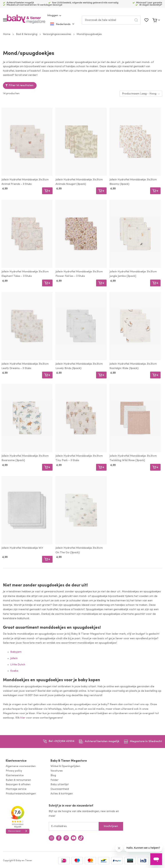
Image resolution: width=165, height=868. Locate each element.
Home (7, 34)
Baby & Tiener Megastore (69, 761)
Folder (54, 780)
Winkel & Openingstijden (65, 766)
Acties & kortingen (62, 794)
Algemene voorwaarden (21, 766)
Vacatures (57, 771)
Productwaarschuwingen (21, 794)
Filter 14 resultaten (21, 85)
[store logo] (26, 20)
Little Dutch (18, 665)
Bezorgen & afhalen (18, 785)
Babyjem (16, 652)
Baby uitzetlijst (60, 785)
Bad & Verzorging (27, 34)
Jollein (14, 658)
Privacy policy (14, 771)
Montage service (16, 789)
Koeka (14, 671)
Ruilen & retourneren (18, 780)
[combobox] (111, 20)
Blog (53, 776)
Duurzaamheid (60, 789)
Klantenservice (16, 761)
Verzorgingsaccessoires (57, 34)
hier (23, 718)
